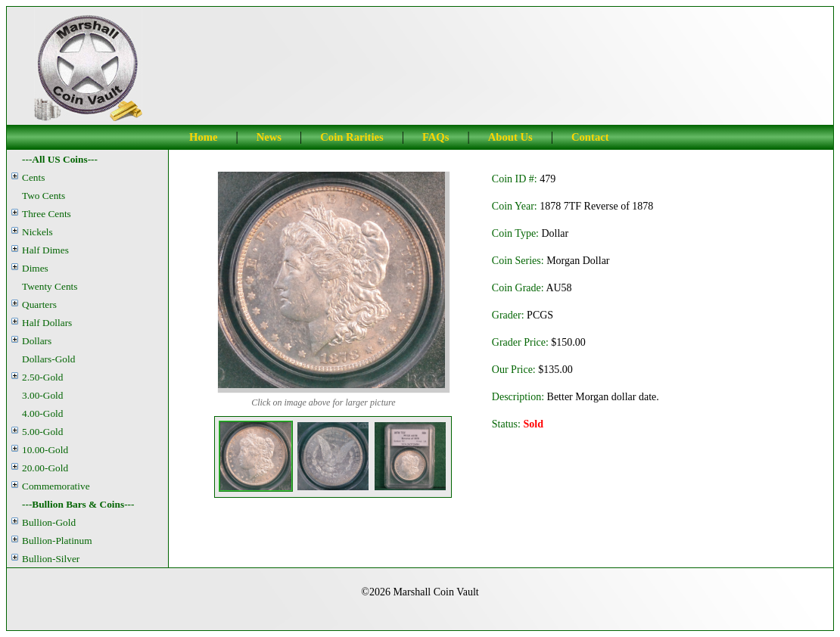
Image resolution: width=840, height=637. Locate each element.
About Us (510, 137)
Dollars (37, 341)
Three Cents (47, 214)
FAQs (436, 137)
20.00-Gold (45, 468)
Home (203, 137)
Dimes (35, 268)
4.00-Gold (42, 413)
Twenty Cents (50, 286)
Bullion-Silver (51, 559)
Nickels (37, 232)
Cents (33, 177)
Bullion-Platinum (57, 541)
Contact (590, 137)
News (269, 137)
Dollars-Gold (48, 359)
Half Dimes (45, 250)
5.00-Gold (42, 432)
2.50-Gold (42, 377)
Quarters (39, 305)
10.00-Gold (45, 450)
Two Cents (44, 196)
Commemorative (56, 486)
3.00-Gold (42, 395)
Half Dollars (47, 323)
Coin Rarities (352, 137)
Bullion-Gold (49, 522)
